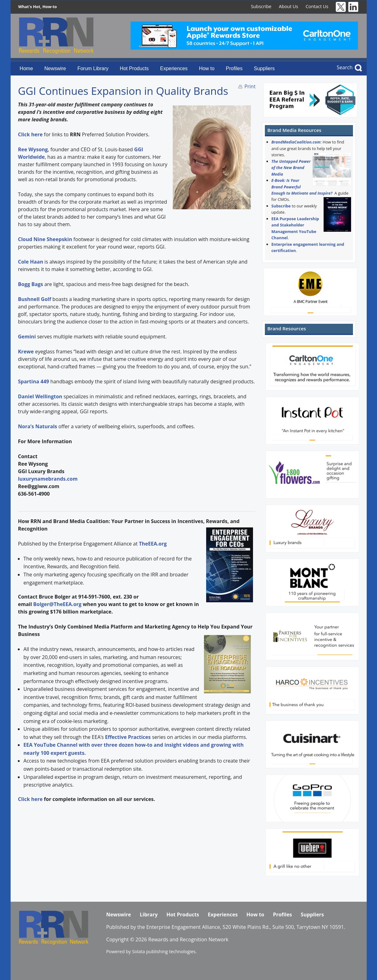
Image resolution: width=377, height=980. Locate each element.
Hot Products (134, 68)
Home (26, 68)
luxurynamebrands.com (48, 479)
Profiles (234, 68)
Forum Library (93, 68)
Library (149, 915)
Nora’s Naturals (37, 426)
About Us (289, 6)
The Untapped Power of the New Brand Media (291, 168)
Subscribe (261, 6)
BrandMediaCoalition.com (296, 142)
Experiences (174, 68)
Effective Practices (128, 737)
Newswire (55, 68)
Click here (30, 799)
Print (250, 86)
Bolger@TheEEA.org (57, 604)
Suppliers (264, 68)
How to (207, 68)
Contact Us (317, 6)
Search (345, 67)
